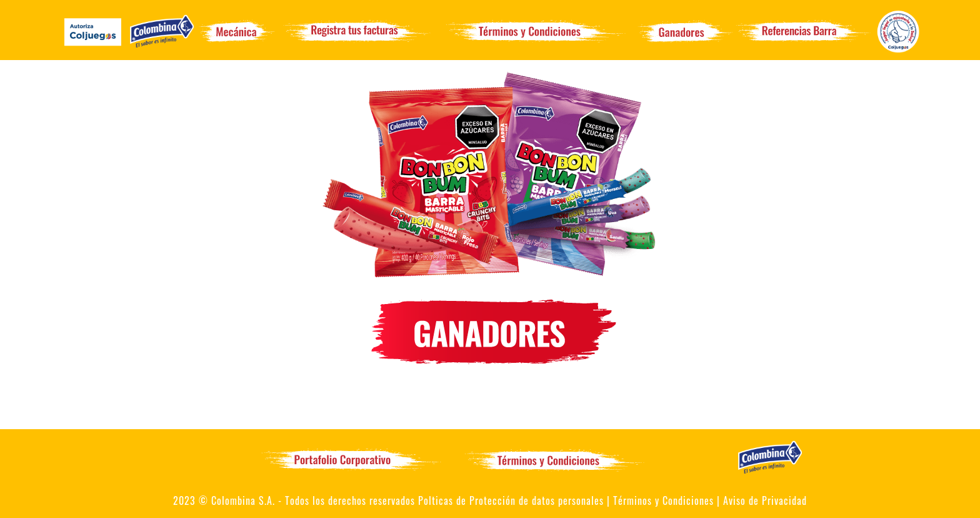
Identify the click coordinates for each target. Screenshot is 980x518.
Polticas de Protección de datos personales (511, 500)
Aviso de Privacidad (765, 500)
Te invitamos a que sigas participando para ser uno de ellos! (490, 413)
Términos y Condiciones (663, 500)
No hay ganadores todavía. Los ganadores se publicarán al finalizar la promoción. (490, 384)
